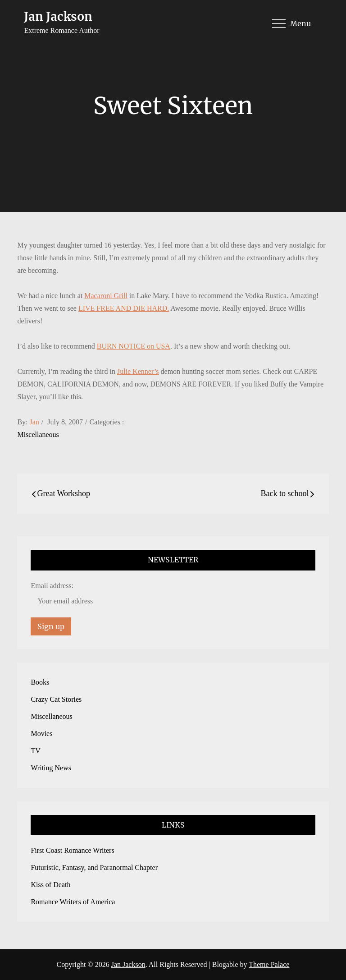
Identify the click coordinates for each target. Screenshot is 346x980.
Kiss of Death (50, 885)
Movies (41, 734)
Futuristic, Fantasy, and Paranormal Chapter (94, 867)
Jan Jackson (58, 16)
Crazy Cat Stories (56, 699)
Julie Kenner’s (138, 371)
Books (40, 682)
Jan (34, 422)
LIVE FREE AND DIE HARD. (124, 308)
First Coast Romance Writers (72, 850)
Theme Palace (269, 964)
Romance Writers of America (73, 902)
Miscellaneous (38, 435)
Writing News (51, 768)
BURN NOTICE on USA (134, 346)
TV (35, 751)
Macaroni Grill (106, 296)
